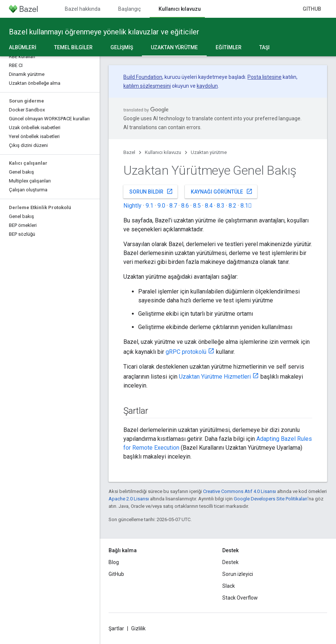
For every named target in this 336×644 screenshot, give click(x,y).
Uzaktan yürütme (209, 152)
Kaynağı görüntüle (222, 191)
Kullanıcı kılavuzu (163, 152)
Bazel (129, 152)
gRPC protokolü (186, 352)
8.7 (173, 206)
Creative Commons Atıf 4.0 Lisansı (239, 491)
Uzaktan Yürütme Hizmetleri (215, 377)
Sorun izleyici (238, 574)
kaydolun (207, 86)
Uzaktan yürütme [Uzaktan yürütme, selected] (174, 47)
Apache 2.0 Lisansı (129, 499)
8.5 (197, 206)
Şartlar (116, 628)
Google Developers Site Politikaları (271, 499)
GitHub (312, 9)
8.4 (209, 206)
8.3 (221, 206)
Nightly (132, 206)
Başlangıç (129, 9)
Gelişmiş (122, 47)
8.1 (246, 206)
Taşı (265, 47)
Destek (230, 562)
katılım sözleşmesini (147, 86)
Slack (229, 586)
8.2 (232, 206)
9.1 (149, 206)
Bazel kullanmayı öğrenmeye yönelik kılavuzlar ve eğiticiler (104, 32)
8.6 (185, 206)
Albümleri (23, 47)
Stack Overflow (240, 598)
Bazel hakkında (83, 9)
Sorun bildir (151, 191)
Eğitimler (229, 47)
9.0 (161, 206)
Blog (114, 562)
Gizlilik (138, 628)
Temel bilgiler (73, 47)
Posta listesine (265, 77)
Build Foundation (143, 77)
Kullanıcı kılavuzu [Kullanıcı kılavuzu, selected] (180, 9)
